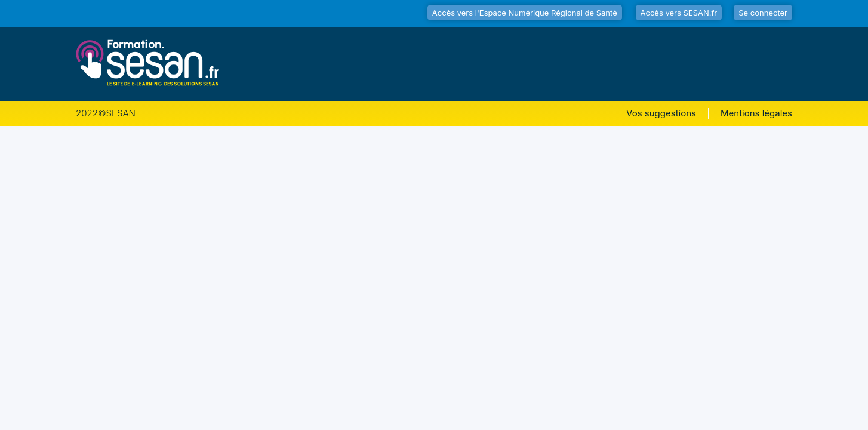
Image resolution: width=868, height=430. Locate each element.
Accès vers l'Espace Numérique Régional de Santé (525, 13)
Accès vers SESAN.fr (679, 13)
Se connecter (763, 13)
